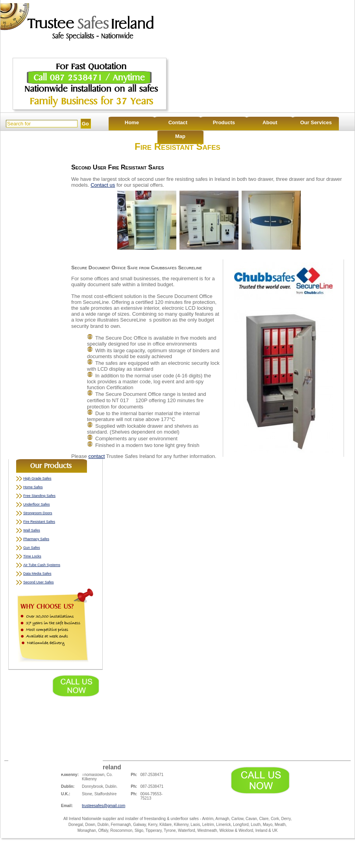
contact (96, 456)
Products (224, 122)
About (270, 122)
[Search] (42, 124)
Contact (178, 122)
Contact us (103, 185)
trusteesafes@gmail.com (104, 806)
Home (132, 122)
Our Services (316, 122)
